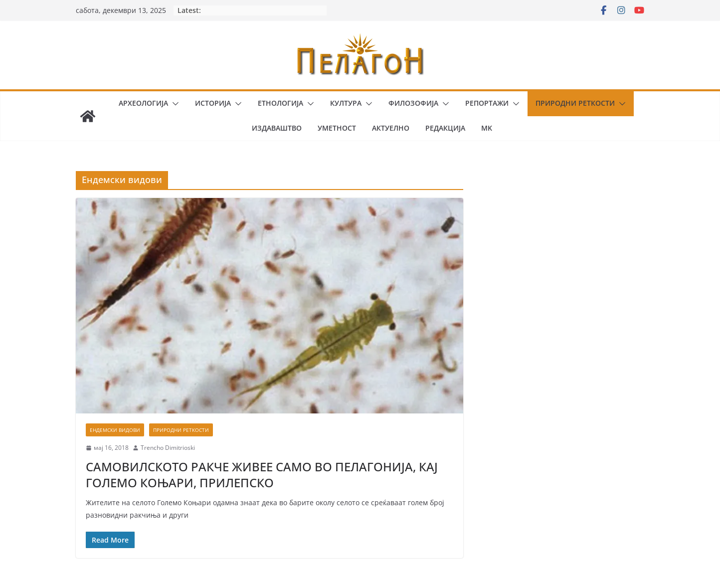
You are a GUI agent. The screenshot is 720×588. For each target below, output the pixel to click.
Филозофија (413, 103)
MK (487, 128)
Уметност (337, 128)
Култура (346, 103)
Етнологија (280, 103)
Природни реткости (575, 103)
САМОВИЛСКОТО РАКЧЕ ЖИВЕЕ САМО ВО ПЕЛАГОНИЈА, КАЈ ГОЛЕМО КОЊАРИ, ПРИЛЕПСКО (262, 474)
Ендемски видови (115, 430)
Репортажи (487, 103)
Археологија (143, 103)
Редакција (445, 128)
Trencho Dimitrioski (168, 448)
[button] (174, 104)
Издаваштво (277, 128)
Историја (213, 103)
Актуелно (391, 128)
